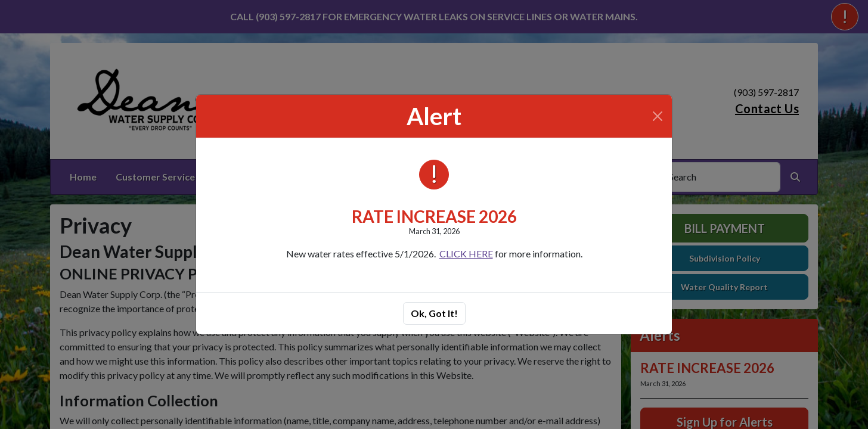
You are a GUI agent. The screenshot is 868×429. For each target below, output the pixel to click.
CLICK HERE (466, 254)
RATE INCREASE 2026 (434, 216)
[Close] (658, 116)
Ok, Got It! (434, 313)
